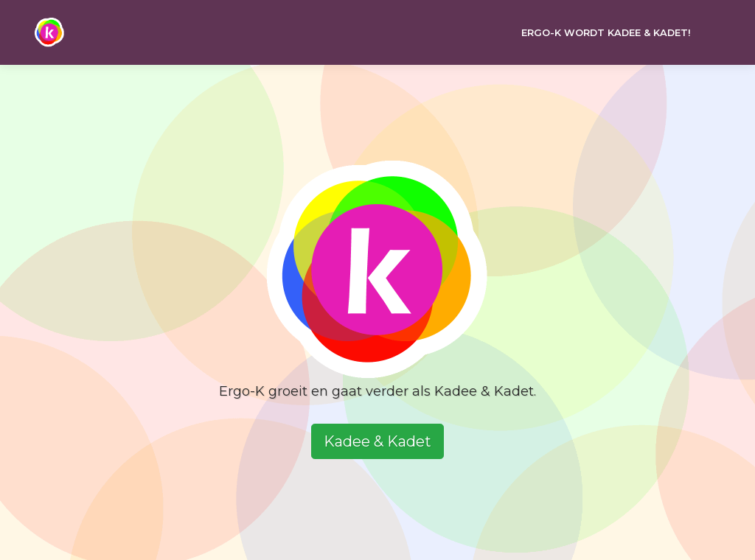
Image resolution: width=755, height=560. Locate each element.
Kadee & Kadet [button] (377, 441)
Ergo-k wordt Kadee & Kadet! (606, 33)
